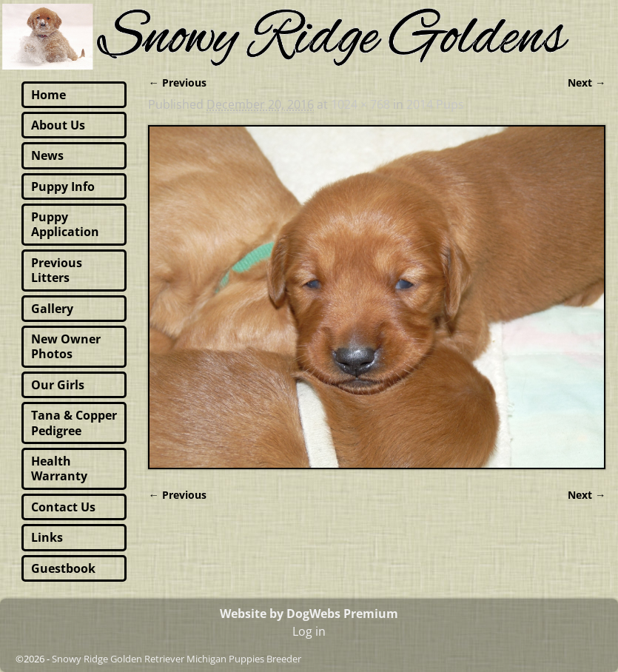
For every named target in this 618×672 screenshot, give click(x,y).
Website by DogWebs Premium (309, 614)
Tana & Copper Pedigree (74, 423)
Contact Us (63, 507)
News (47, 155)
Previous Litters (57, 270)
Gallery (52, 309)
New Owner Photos (66, 346)
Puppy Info (63, 187)
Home (48, 95)
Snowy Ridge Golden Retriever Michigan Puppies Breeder (177, 659)
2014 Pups (435, 104)
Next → (587, 83)
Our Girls (58, 385)
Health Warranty (59, 468)
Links (47, 537)
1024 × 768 (360, 104)
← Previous (177, 83)
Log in (309, 631)
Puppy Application (65, 224)
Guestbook (63, 568)
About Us (58, 125)
